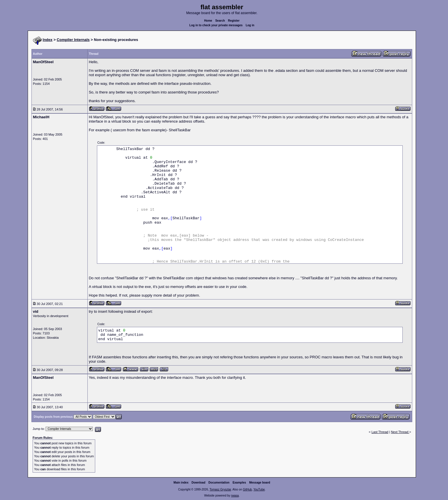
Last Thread (380, 432)
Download (198, 483)
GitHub (247, 489)
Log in (250, 25)
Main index (181, 483)
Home (208, 21)
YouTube (259, 489)
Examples (239, 483)
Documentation (219, 483)
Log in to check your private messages (216, 25)
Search (220, 21)
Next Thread (400, 432)
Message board (260, 483)
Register (234, 21)
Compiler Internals (73, 40)
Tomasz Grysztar (220, 489)
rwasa (235, 496)
